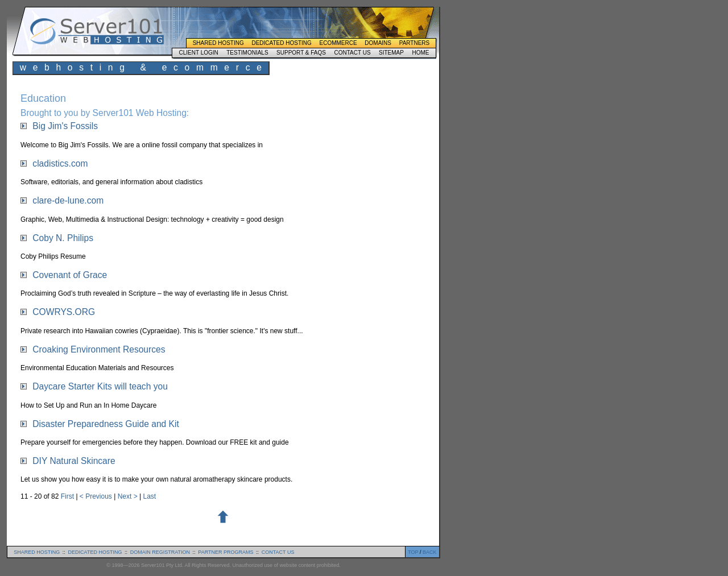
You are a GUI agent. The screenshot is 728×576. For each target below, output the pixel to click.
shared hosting (37, 552)
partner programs (226, 552)
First (69, 496)
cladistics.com (60, 163)
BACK (430, 552)
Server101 (97, 31)
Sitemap (391, 53)
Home (420, 53)
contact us (278, 552)
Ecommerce (338, 43)
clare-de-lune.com (68, 200)
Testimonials (247, 53)
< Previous (97, 496)
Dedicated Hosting (281, 43)
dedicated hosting (95, 552)
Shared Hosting (218, 43)
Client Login (198, 53)
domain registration (160, 552)
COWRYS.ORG (64, 312)
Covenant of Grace (70, 275)
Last (149, 496)
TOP (413, 552)
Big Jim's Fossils (65, 126)
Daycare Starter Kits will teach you (100, 386)
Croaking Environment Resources (99, 349)
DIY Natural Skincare (74, 461)
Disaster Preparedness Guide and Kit (106, 424)
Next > (129, 496)
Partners (415, 43)
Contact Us (352, 53)
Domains (378, 43)
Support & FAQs (301, 53)
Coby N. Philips (63, 238)
